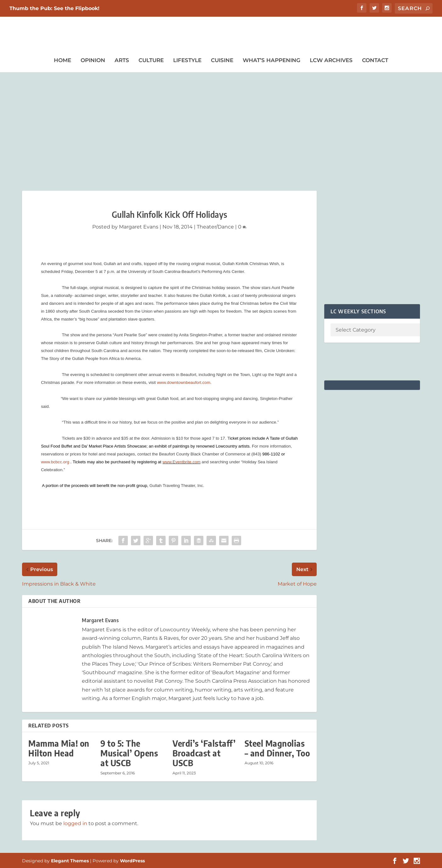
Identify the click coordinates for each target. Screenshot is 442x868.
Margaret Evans (139, 227)
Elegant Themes (70, 861)
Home (62, 60)
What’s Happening (272, 60)
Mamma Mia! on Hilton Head (59, 748)
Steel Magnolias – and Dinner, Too (277, 748)
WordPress (132, 861)
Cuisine (222, 60)
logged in (75, 823)
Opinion (93, 60)
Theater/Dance (215, 227)
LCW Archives (331, 60)
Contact (375, 60)
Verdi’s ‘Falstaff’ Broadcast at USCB (204, 753)
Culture (151, 60)
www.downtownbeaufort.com (184, 382)
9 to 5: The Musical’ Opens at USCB (129, 753)
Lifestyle (187, 60)
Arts (122, 60)
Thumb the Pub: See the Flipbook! (54, 8)
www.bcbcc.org (55, 462)
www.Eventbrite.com (181, 462)
